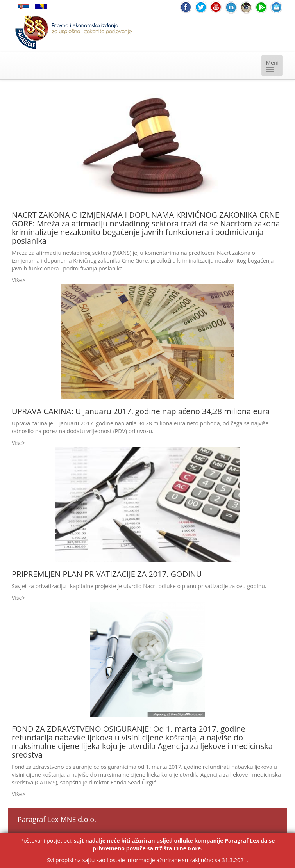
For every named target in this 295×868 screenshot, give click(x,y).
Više (17, 280)
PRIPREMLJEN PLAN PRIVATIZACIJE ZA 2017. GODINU (107, 574)
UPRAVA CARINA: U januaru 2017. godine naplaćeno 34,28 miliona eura (141, 411)
